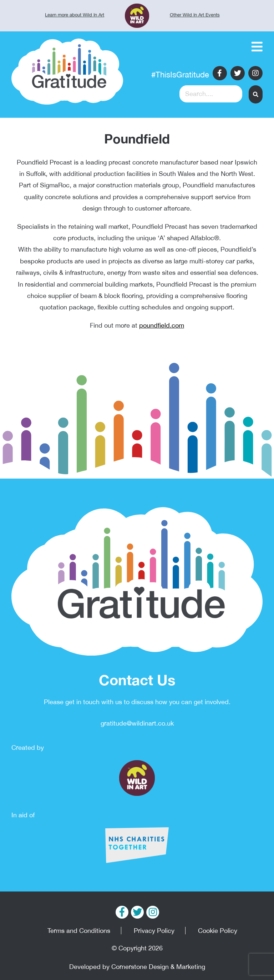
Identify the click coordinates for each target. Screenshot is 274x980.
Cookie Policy (218, 931)
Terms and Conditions (79, 931)
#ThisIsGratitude (180, 75)
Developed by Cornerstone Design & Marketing (137, 967)
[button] (256, 94)
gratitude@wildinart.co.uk (137, 723)
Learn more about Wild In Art (75, 15)
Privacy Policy (154, 931)
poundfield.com (162, 325)
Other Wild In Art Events (195, 15)
